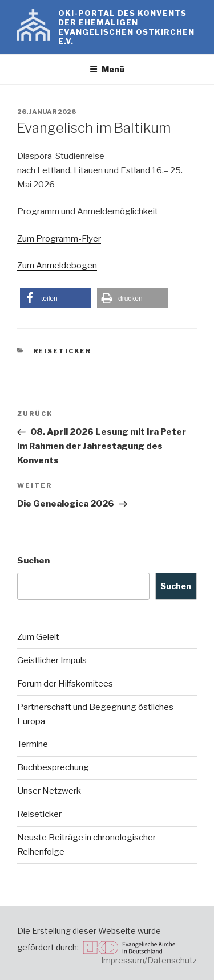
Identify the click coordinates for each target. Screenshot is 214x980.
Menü (107, 69)
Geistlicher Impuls (52, 660)
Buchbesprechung (53, 767)
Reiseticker (62, 351)
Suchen (33, 561)
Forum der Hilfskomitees (65, 684)
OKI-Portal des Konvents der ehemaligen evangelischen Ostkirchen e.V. (127, 27)
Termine (33, 744)
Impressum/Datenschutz (149, 960)
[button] (56, 298)
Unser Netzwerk (49, 791)
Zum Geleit (38, 637)
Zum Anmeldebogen (57, 266)
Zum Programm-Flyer (59, 239)
